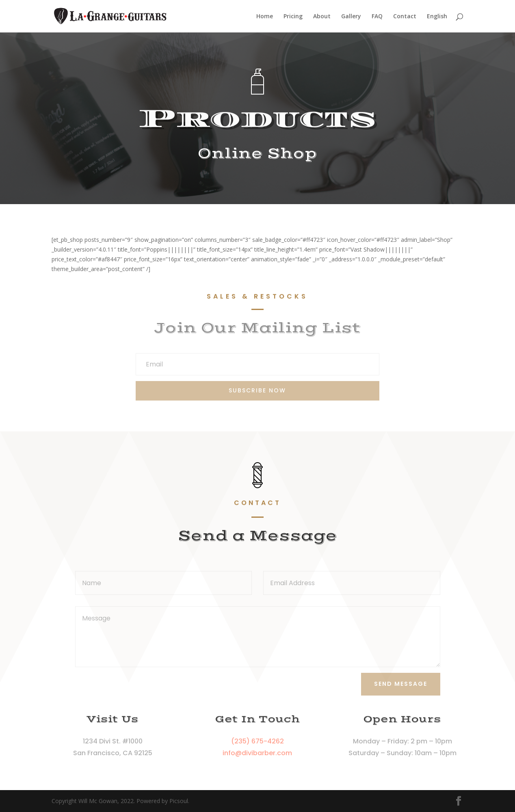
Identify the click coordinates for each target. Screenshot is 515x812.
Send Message (401, 684)
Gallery (351, 17)
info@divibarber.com (257, 753)
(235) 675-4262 (257, 741)
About (322, 17)
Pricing (293, 17)
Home (265, 17)
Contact (405, 17)
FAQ (377, 17)
